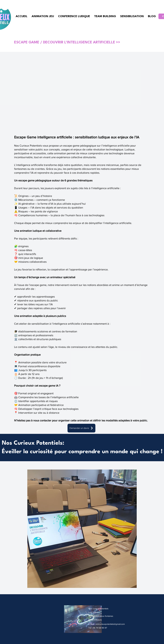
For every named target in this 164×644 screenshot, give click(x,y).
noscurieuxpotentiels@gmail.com (110, 624)
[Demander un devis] (81, 428)
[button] (82, 529)
